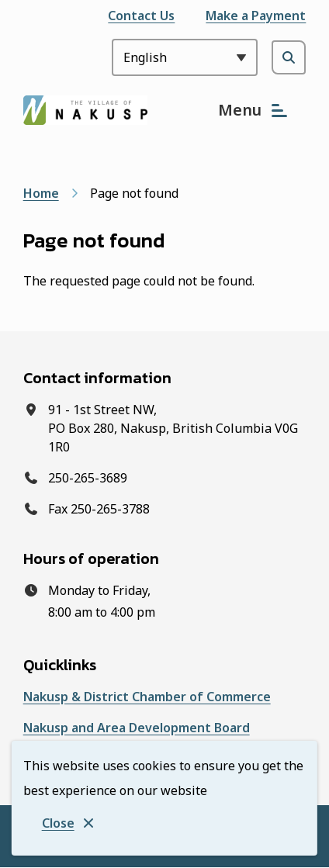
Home (41, 193)
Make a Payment (256, 16)
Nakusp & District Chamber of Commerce (147, 697)
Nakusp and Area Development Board (137, 728)
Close (58, 823)
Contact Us (141, 16)
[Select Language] (185, 57)
